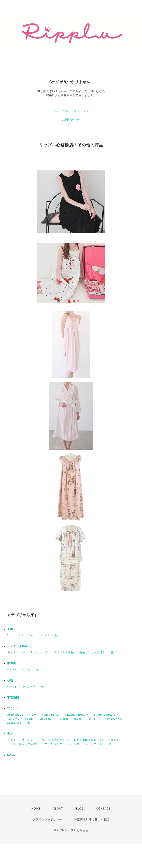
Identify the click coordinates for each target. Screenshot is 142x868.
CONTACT (103, 809)
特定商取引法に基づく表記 (92, 819)
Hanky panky (50, 715)
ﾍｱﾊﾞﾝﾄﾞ (13, 687)
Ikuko (78, 719)
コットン (27, 740)
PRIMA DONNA (111, 719)
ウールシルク (54, 744)
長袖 (82, 652)
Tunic (91, 719)
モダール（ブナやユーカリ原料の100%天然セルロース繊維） (79, 740)
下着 (10, 629)
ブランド (13, 708)
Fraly (32, 715)
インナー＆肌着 (17, 646)
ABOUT (58, 809)
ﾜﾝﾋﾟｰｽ (26, 670)
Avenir (30, 719)
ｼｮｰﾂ (20, 635)
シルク (12, 740)
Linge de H (47, 719)
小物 (10, 680)
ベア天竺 (74, 744)
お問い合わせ (71, 120)
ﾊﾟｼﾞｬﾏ (12, 670)
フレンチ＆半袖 (64, 652)
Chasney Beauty (76, 715)
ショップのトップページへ (71, 111)
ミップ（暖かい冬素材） (23, 744)
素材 (10, 734)
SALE (11, 755)
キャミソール (16, 652)
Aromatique (15, 715)
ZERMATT (14, 723)
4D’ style (13, 719)
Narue (64, 719)
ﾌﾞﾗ (9, 635)
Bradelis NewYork (106, 715)
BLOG (80, 809)
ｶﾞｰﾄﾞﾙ (45, 635)
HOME (36, 809)
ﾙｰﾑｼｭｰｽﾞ (29, 687)
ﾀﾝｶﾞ (32, 635)
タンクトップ (39, 652)
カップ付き (98, 652)
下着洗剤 (13, 698)
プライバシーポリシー (47, 819)
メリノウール (94, 744)
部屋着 (12, 663)
